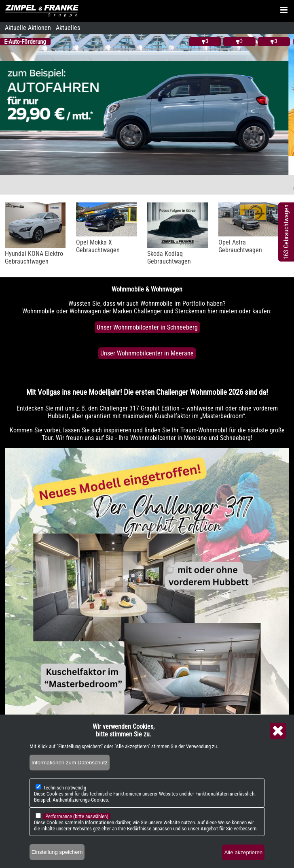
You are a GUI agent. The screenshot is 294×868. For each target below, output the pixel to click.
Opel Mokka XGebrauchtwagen (98, 246)
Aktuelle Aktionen (28, 28)
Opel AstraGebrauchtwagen (240, 246)
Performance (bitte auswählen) (77, 816)
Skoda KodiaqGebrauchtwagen (169, 257)
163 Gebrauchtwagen (286, 232)
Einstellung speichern (57, 852)
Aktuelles (68, 28)
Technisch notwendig (65, 788)
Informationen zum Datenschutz (70, 763)
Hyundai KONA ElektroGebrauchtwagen (34, 257)
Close (278, 731)
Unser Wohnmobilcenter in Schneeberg (147, 327)
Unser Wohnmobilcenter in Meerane (147, 353)
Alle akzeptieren (243, 852)
